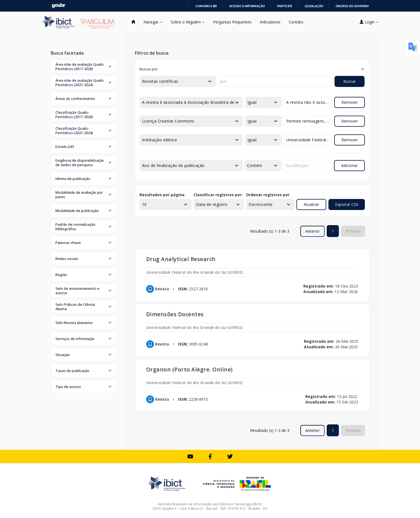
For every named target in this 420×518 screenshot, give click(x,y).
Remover (350, 102)
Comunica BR (206, 6)
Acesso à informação (247, 6)
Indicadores (270, 22)
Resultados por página (162, 195)
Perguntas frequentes (232, 22)
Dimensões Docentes (175, 314)
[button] (84, 67)
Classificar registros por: (218, 195)
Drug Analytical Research (181, 259)
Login (369, 22)
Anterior (312, 231)
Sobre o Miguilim (188, 22)
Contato (296, 22)
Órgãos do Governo (352, 6)
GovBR (58, 6)
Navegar (153, 22)
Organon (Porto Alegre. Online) (189, 369)
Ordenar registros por (268, 195)
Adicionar (349, 165)
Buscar (350, 81)
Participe (285, 6)
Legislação (314, 6)
